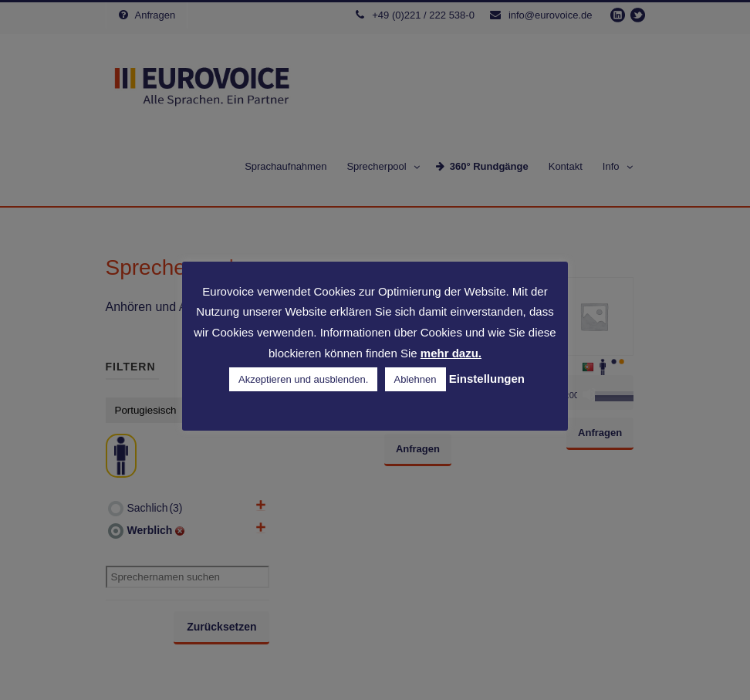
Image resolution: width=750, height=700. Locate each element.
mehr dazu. (451, 353)
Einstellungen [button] (487, 379)
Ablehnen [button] (416, 379)
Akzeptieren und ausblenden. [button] (303, 379)
